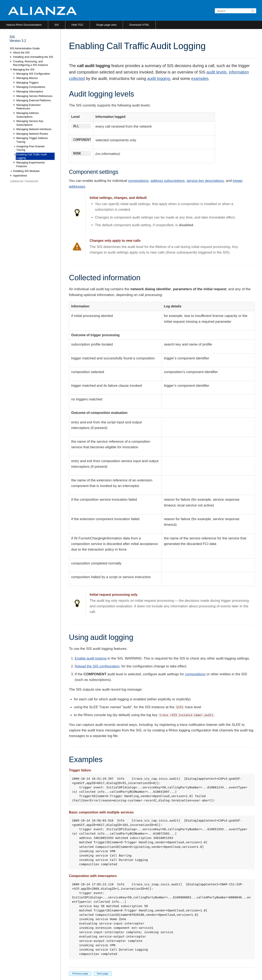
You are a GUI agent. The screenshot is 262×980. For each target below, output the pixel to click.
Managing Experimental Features (31, 164)
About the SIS (21, 53)
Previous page (80, 974)
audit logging (159, 79)
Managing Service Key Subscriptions (30, 123)
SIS (57, 25)
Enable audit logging (91, 658)
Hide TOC (78, 25)
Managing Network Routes (32, 134)
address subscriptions (167, 181)
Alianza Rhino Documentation (24, 25)
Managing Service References (34, 96)
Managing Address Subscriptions (28, 115)
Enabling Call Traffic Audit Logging (31, 156)
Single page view (106, 25)
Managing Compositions (31, 87)
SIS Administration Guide (25, 48)
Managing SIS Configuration (33, 74)
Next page (103, 974)
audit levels (216, 72)
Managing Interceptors (30, 91)
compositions (138, 181)
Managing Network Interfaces (34, 129)
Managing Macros (27, 78)
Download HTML (139, 25)
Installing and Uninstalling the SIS (33, 57)
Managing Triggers (28, 83)
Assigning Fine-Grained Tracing (30, 148)
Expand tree (32, 181)
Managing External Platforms (34, 100)
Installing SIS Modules (26, 171)
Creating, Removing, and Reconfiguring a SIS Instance (30, 63)
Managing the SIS (24, 69)
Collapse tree (17, 181)
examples (200, 79)
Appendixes (20, 176)
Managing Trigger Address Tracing (32, 140)
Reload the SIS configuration (97, 666)
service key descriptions (205, 181)
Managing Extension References (29, 107)
